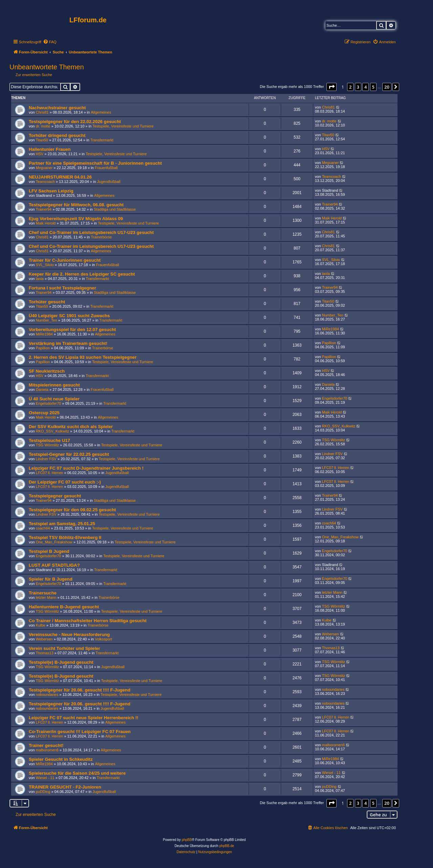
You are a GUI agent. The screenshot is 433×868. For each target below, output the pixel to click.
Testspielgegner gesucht (55, 496)
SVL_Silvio (45, 265)
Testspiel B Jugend (49, 551)
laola (40, 279)
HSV (40, 154)
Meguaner (44, 168)
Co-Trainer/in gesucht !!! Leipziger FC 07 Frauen (80, 732)
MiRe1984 (44, 334)
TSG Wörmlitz (47, 445)
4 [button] (366, 87)
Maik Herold (46, 223)
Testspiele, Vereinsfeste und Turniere (123, 126)
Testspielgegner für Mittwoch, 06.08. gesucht (76, 205)
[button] (332, 87)
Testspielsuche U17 (49, 440)
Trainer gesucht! (46, 745)
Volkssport (104, 639)
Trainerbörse (101, 237)
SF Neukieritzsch (47, 371)
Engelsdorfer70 (49, 403)
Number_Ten (47, 320)
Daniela (42, 390)
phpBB (187, 840)
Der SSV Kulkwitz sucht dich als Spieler (71, 427)
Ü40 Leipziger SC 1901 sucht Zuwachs (69, 316)
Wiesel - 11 (45, 778)
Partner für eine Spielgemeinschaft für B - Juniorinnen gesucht (95, 163)
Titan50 (42, 140)
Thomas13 (45, 653)
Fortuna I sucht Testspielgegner (62, 288)
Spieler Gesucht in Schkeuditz (61, 759)
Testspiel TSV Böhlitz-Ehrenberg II (65, 537)
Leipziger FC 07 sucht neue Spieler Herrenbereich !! (84, 718)
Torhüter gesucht (47, 302)
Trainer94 (44, 209)
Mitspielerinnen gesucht (54, 385)
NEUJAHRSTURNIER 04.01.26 (60, 177)
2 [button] (350, 87)
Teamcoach (45, 182)
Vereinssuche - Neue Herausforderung (69, 635)
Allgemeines (101, 112)
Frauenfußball (106, 168)
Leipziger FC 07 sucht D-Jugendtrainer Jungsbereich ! (86, 468)
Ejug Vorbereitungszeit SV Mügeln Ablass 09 (76, 219)
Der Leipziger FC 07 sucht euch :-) (65, 482)
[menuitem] (50, 42)
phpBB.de (227, 846)
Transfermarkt (102, 140)
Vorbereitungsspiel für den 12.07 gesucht (72, 330)
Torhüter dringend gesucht (57, 135)
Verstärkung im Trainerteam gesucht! (68, 343)
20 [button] (387, 87)
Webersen (44, 639)
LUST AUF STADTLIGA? (54, 565)
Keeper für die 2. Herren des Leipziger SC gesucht (82, 274)
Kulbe (41, 625)
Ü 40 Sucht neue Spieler (54, 399)
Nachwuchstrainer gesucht (57, 108)
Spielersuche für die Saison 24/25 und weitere (77, 773)
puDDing (43, 792)
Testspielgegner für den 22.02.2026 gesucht (75, 122)
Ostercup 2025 (44, 413)
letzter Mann (46, 597)
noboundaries (47, 695)
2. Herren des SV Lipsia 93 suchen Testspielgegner (83, 357)
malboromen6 (47, 750)
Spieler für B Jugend (51, 579)
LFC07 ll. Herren (50, 473)
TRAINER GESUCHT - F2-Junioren (65, 787)
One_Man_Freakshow (54, 542)
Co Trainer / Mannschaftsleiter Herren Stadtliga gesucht (88, 621)
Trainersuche (43, 593)
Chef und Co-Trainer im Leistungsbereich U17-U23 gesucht (91, 232)
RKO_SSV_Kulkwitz (52, 431)
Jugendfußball (109, 182)
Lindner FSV (46, 459)
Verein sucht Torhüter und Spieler (64, 648)
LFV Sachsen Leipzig (51, 191)
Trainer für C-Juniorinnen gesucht (65, 260)
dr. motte (43, 126)
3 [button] (358, 87)
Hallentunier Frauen (50, 149)
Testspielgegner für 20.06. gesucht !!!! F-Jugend (79, 690)
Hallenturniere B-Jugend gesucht (64, 607)
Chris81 (42, 112)
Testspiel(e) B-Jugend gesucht (61, 662)
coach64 (43, 528)
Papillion (43, 348)
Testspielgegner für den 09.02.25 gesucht (72, 510)
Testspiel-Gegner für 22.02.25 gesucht (69, 454)
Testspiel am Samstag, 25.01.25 (62, 524)
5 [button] (373, 87)
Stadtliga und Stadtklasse (115, 209)
